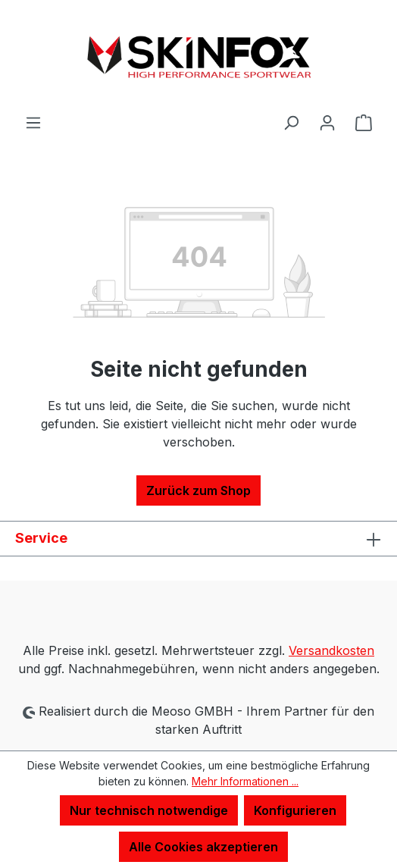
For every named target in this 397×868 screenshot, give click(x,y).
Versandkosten (331, 650)
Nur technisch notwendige (149, 810)
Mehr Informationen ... (245, 781)
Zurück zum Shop (198, 490)
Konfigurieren (295, 810)
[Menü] (33, 122)
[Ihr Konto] (327, 122)
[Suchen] (291, 122)
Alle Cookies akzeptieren (203, 847)
